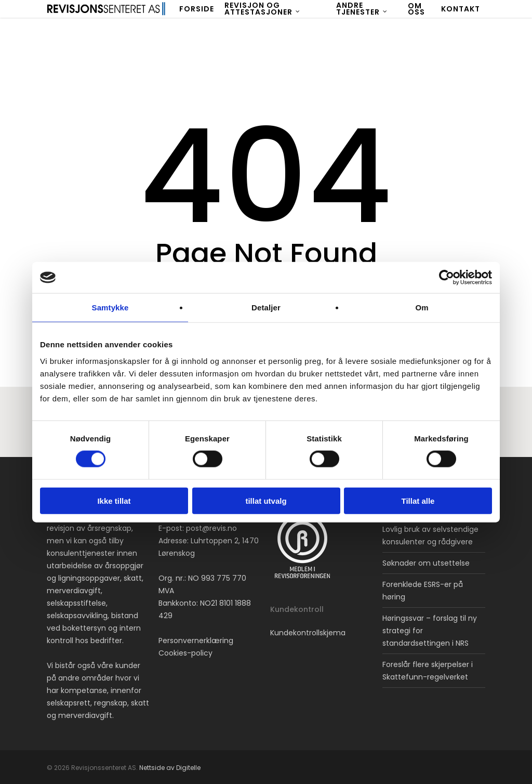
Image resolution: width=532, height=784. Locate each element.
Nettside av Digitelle (170, 768)
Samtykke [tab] (110, 308)
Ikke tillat (114, 500)
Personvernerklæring (196, 641)
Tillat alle (418, 500)
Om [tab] (422, 308)
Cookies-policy (185, 653)
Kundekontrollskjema (308, 633)
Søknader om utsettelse (426, 563)
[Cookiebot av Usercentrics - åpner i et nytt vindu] (447, 278)
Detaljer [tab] (266, 308)
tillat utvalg (266, 500)
